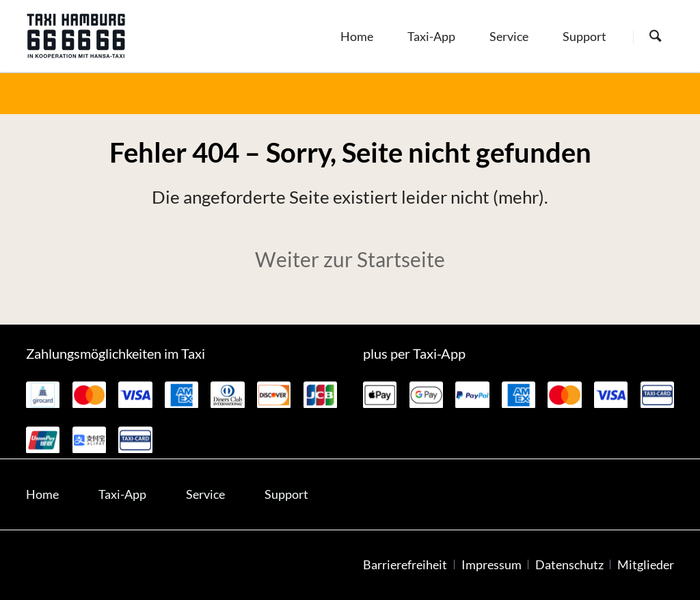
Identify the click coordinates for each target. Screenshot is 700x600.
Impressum (492, 565)
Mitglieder (646, 565)
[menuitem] (357, 36)
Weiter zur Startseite (350, 259)
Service (205, 494)
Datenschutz (569, 565)
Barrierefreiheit (405, 565)
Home (42, 494)
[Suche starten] (655, 37)
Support (286, 494)
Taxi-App (122, 494)
